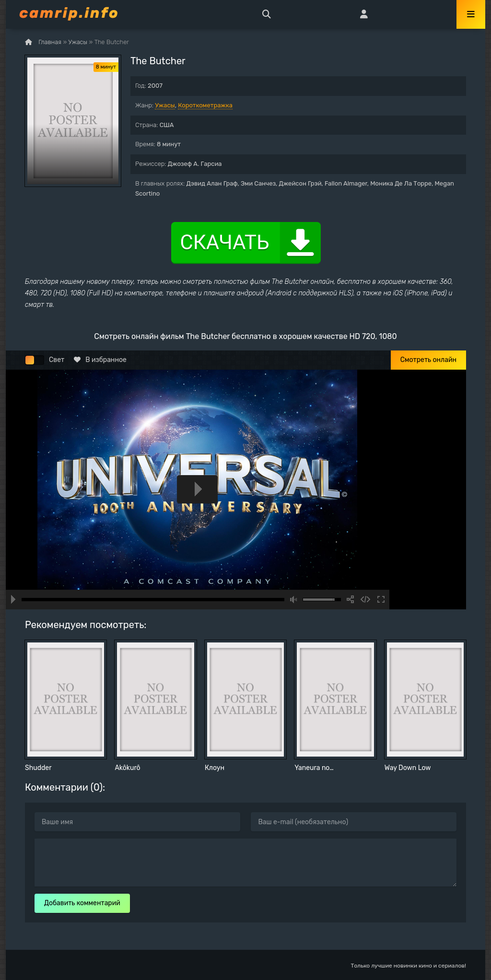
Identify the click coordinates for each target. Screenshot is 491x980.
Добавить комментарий (82, 903)
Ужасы (165, 105)
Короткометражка (205, 105)
